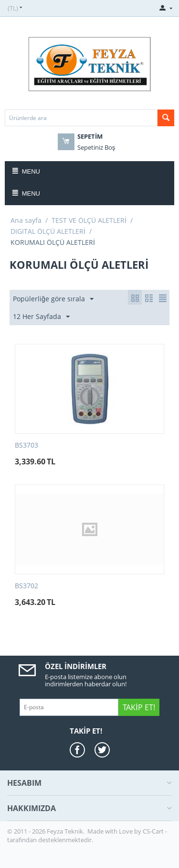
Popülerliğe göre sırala (53, 299)
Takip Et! (139, 707)
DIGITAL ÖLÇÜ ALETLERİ (48, 231)
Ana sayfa (26, 220)
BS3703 (26, 445)
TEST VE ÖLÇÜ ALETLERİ (89, 220)
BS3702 (26, 586)
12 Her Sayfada (41, 317)
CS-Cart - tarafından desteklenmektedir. (87, 835)
